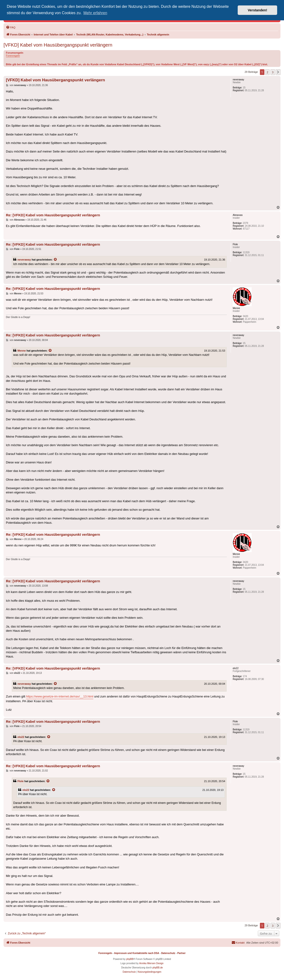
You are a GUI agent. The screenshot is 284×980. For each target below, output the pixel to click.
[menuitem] (11, 27)
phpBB (130, 959)
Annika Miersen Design (151, 963)
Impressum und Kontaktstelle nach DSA (137, 953)
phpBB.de (158, 968)
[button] (278, 72)
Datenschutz (168, 953)
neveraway (24, 260)
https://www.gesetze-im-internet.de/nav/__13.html (60, 696)
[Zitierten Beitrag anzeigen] (56, 260)
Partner (181, 953)
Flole (21, 781)
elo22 (21, 737)
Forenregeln (13, 56)
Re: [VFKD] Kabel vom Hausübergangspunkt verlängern (53, 215)
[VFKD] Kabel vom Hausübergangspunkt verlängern (58, 45)
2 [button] (267, 72)
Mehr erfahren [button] (95, 13)
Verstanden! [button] (258, 10)
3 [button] (273, 72)
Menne (22, 351)
